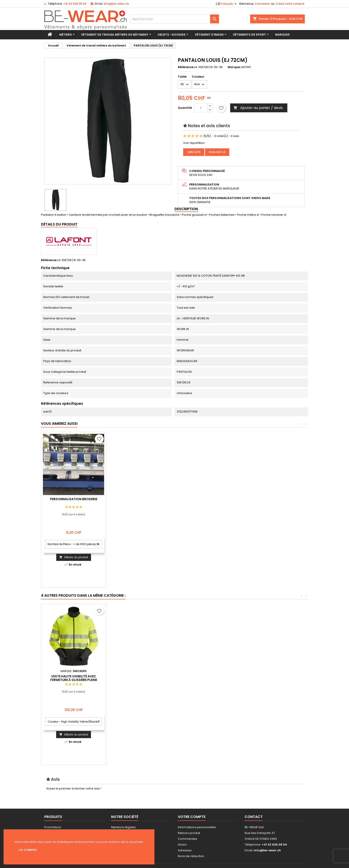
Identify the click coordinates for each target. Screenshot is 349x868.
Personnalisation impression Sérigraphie (74, 501)
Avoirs (182, 845)
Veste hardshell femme (204, 676)
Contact (254, 817)
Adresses (185, 850)
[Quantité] (201, 108)
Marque (234, 67)
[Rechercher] (174, 19)
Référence (186, 67)
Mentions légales (123, 827)
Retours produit (189, 833)
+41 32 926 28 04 (75, 4)
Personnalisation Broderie (139, 499)
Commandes (188, 839)
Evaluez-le (217, 152)
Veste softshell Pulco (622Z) (139, 676)
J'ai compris (27, 850)
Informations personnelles (197, 827)
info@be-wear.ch (116, 4)
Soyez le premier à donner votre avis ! (74, 788)
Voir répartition (194, 143)
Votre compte (192, 817)
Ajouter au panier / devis (258, 108)
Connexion (262, 4)
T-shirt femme (74, 676)
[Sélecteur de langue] (227, 4)
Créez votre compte (290, 4)
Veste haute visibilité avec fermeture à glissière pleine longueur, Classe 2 (269, 680)
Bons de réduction (191, 856)
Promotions (53, 827)
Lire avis (194, 152)
